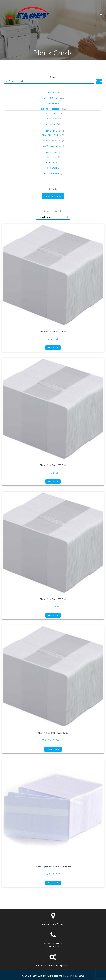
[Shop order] (53, 217)
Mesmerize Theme (75, 976)
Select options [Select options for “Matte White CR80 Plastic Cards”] (53, 749)
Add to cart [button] (53, 348)
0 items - (53, 196)
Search (53, 77)
